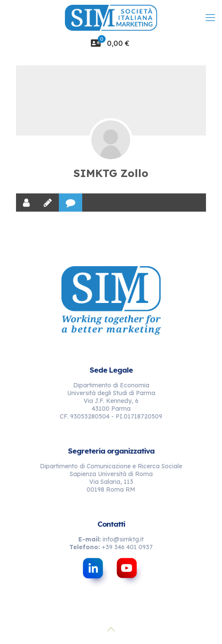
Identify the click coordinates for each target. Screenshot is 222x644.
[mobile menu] (210, 17)
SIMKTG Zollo (111, 173)
